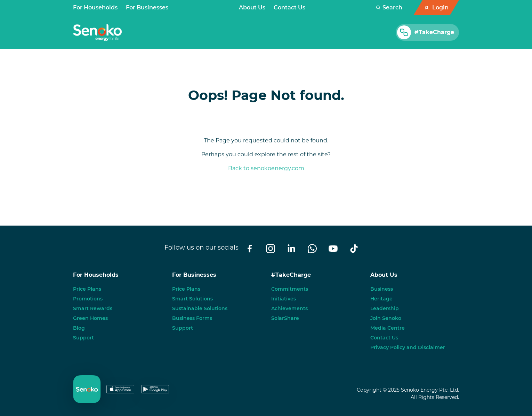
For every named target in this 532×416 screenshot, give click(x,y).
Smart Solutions (192, 299)
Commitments (290, 289)
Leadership (385, 308)
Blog (79, 328)
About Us (252, 7)
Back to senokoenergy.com (266, 168)
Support (83, 338)
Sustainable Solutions (200, 308)
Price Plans (87, 289)
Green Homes (90, 318)
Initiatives (284, 299)
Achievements (289, 308)
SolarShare (285, 318)
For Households (95, 7)
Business (382, 289)
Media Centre (388, 328)
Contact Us (289, 7)
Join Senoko (386, 318)
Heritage (381, 299)
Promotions (88, 299)
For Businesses (147, 7)
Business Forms (192, 318)
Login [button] (440, 7)
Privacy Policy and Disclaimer (408, 347)
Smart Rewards (93, 308)
